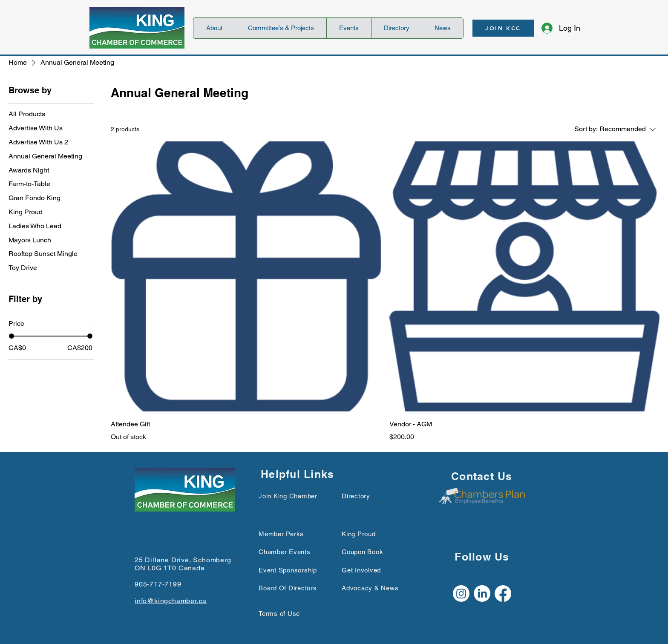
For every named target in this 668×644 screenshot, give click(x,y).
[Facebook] (503, 594)
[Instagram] (461, 594)
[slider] (12, 336)
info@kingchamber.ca (171, 601)
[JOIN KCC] (503, 28)
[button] (214, 28)
